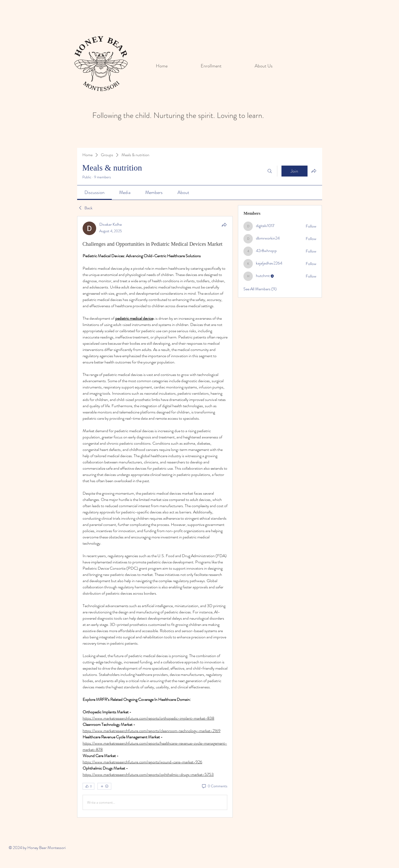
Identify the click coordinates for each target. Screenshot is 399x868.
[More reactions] (104, 786)
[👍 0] (88, 786)
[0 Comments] (214, 786)
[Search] (270, 171)
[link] (94, 192)
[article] (155, 517)
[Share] (224, 225)
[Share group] (314, 171)
